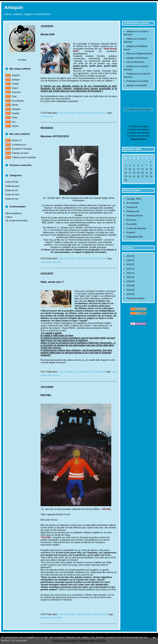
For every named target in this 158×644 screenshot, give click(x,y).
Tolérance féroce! (144, 54)
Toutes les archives (135, 298)
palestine (45, 618)
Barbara (16, 80)
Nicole (15, 105)
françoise (16, 92)
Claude (15, 84)
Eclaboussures (12, 186)
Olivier (129, 39)
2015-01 (130, 264)
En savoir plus (19, 641)
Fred (14, 96)
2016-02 (130, 260)
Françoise (131, 74)
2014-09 (130, 281)
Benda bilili (48, 34)
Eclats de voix (12, 199)
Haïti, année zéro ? (52, 282)
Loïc (128, 62)
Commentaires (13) (98, 614)
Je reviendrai (133, 203)
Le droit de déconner (136, 228)
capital (44, 375)
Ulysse (15, 126)
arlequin (130, 31)
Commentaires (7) (97, 113)
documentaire (47, 116)
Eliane (15, 88)
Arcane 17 (17, 140)
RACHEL (46, 395)
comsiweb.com (19, 145)
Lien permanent (80, 113)
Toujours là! (132, 207)
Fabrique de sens (20, 153)
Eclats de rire (12, 190)
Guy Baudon (18, 101)
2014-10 (130, 277)
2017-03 (130, 256)
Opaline (16, 113)
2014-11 (130, 273)
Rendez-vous (133, 211)
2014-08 (130, 286)
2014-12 (130, 269)
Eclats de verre (12, 195)
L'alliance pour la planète (24, 157)
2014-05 (130, 290)
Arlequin (14, 7)
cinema (44, 262)
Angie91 (16, 75)
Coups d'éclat (12, 182)
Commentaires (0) (97, 259)
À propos (22, 60)
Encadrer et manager (22, 149)
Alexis (129, 54)
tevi (14, 122)
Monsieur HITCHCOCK (55, 136)
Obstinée (16, 109)
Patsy (15, 118)
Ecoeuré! (144, 81)
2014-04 (130, 294)
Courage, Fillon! (134, 199)
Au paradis (132, 224)
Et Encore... (144, 58)
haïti (114, 372)
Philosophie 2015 (135, 237)
